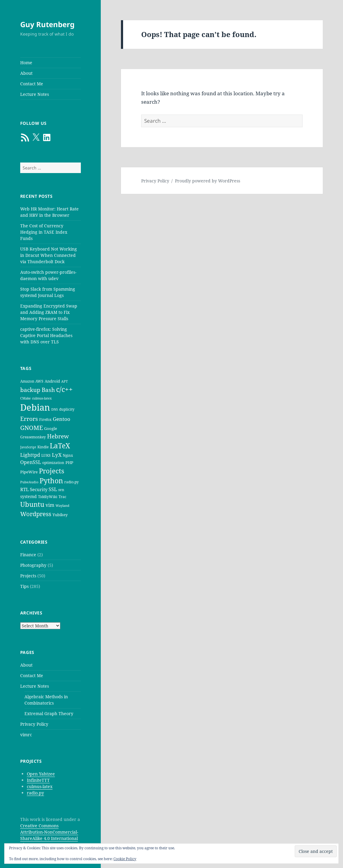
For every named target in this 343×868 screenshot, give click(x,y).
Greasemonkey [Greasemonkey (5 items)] (33, 437)
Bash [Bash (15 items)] (48, 390)
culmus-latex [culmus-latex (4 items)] (42, 398)
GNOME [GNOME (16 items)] (32, 428)
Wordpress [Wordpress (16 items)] (36, 514)
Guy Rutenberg (47, 24)
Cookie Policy (125, 859)
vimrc (26, 735)
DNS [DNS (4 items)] (55, 409)
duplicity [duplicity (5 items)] (67, 409)
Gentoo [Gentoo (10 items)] (62, 419)
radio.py (35, 793)
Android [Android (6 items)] (52, 381)
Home (26, 63)
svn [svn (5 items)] (61, 490)
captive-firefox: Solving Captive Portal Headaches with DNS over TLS (46, 335)
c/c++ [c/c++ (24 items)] (64, 389)
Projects (28, 576)
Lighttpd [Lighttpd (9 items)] (30, 455)
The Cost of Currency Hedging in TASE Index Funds (44, 232)
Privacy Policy (34, 724)
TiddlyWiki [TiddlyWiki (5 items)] (48, 497)
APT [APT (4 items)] (65, 381)
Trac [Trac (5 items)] (62, 497)
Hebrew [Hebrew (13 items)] (58, 436)
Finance (28, 555)
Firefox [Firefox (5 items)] (45, 420)
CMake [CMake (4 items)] (25, 398)
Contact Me (32, 84)
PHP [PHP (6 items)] (69, 462)
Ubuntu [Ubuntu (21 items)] (32, 504)
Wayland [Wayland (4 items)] (62, 506)
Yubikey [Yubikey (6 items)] (60, 515)
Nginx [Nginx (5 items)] (68, 455)
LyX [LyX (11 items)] (57, 455)
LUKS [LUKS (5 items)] (46, 455)
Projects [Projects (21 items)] (52, 471)
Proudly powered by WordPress (208, 181)
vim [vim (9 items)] (50, 505)
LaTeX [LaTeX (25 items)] (60, 446)
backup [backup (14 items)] (30, 390)
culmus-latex (40, 786)
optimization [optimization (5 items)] (53, 463)
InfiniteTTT (38, 780)
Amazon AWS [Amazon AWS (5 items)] (32, 381)
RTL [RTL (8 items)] (24, 489)
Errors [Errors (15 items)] (29, 419)
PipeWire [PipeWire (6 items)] (29, 472)
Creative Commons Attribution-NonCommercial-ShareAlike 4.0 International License (49, 835)
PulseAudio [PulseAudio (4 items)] (29, 482)
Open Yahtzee (41, 774)
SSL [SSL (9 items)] (53, 489)
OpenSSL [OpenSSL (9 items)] (31, 462)
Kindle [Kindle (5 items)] (43, 447)
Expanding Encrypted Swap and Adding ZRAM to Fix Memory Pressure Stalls (49, 312)
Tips (24, 586)
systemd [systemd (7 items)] (29, 496)
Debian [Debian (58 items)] (35, 407)
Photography (33, 565)
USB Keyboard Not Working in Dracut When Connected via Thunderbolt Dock (49, 255)
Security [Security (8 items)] (39, 489)
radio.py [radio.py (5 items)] (71, 482)
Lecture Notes (35, 94)
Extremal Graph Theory (49, 713)
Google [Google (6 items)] (51, 428)
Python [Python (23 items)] (51, 481)
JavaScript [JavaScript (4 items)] (28, 447)
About (26, 73)
